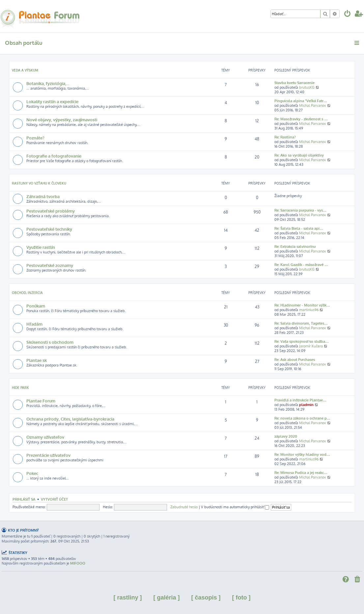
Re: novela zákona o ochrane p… (302, 418)
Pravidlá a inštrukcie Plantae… (300, 400)
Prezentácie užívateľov (48, 455)
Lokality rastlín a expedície (52, 101)
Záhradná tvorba (43, 196)
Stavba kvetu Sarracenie (294, 83)
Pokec (32, 473)
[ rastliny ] (127, 598)
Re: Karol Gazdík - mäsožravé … (301, 265)
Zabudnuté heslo (184, 507)
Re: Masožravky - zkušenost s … (301, 119)
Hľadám (34, 324)
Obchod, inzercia (27, 293)
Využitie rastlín (41, 247)
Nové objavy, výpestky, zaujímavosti (62, 119)
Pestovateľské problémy (51, 211)
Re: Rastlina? (285, 137)
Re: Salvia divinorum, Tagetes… (301, 323)
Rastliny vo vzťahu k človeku (39, 183)
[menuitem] (348, 14)
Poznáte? (35, 138)
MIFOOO (78, 563)
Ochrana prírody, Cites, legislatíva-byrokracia (70, 419)
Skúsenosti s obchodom (50, 342)
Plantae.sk (37, 360)
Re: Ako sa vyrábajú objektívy (299, 155)
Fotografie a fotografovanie (54, 156)
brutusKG (307, 87)
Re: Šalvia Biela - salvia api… (299, 228)
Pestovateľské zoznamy (50, 265)
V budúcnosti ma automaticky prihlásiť (235, 507)
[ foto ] (241, 598)
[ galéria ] (166, 598)
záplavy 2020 (286, 436)
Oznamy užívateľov (45, 437)
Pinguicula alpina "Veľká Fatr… (301, 101)
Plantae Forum (41, 401)
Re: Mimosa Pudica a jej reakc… (301, 473)
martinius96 (309, 310)
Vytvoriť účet (54, 499)
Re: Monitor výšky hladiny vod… (302, 454)
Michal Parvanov (313, 105)
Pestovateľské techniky (49, 229)
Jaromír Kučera (311, 346)
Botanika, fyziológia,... (48, 83)
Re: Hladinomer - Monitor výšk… (302, 305)
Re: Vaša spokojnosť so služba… (302, 341)
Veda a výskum (25, 70)
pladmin (306, 405)
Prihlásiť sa (24, 499)
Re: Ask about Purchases (295, 360)
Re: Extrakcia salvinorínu (295, 247)
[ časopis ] (206, 598)
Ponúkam (36, 306)
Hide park (20, 388)
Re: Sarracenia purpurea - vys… (300, 210)
